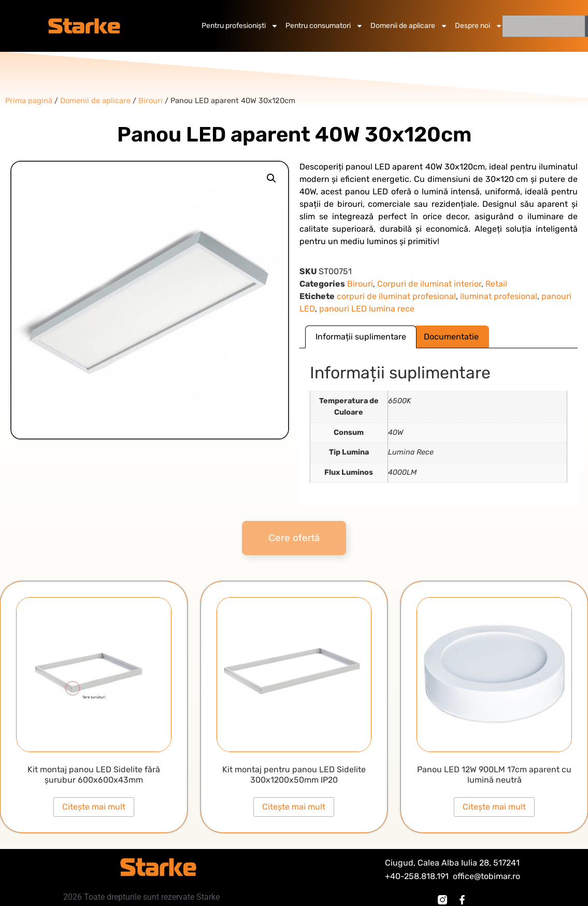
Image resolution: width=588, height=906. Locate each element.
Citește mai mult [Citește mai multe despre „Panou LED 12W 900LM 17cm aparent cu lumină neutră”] (494, 807)
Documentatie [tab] (451, 337)
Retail (496, 284)
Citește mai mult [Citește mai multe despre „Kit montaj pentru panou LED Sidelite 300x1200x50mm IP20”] (294, 807)
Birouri (360, 284)
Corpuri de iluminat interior (429, 284)
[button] (271, 178)
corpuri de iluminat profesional (396, 296)
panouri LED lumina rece (367, 309)
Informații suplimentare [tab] (361, 337)
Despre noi (479, 26)
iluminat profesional (499, 296)
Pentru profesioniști (240, 26)
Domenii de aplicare (409, 26)
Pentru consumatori (324, 26)
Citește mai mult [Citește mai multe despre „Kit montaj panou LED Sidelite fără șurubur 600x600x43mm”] (94, 807)
